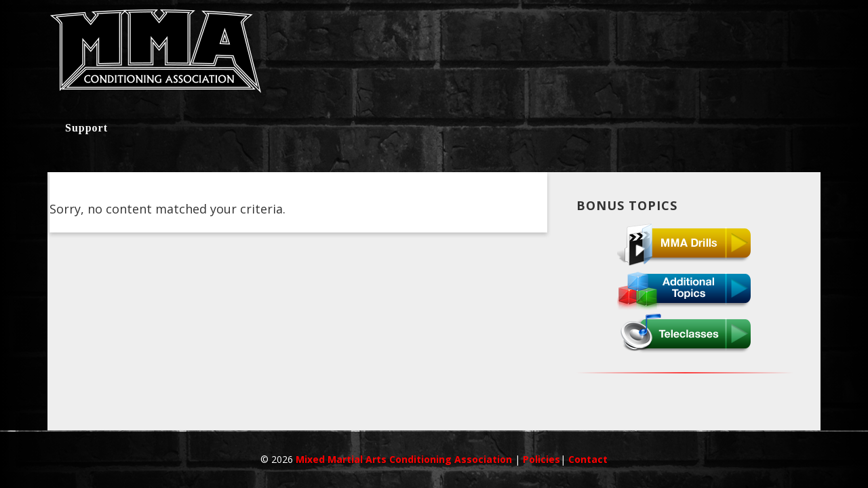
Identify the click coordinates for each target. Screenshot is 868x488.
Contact (588, 459)
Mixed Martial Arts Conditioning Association (405, 459)
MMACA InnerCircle (434, 56)
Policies (541, 459)
